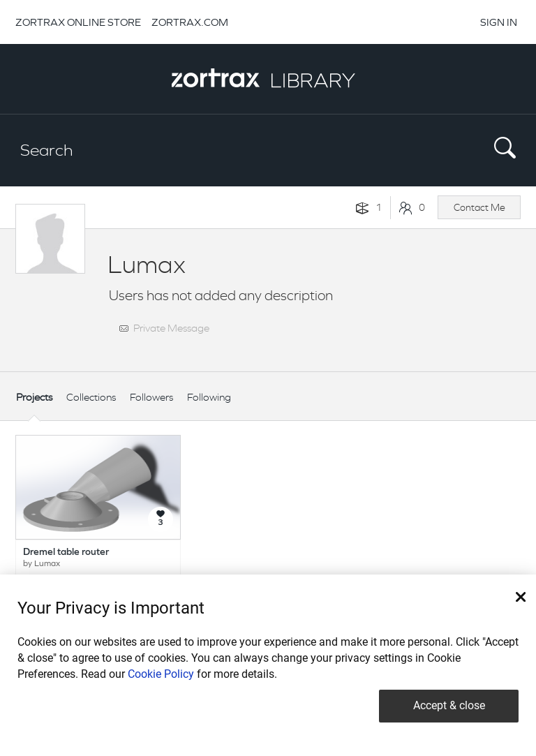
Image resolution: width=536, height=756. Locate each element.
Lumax (47, 564)
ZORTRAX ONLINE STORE (78, 22)
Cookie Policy (161, 674)
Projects (34, 397)
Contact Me (479, 207)
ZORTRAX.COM (190, 22)
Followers (151, 397)
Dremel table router (66, 553)
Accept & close (449, 705)
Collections (91, 397)
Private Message (171, 328)
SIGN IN (499, 22)
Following (209, 397)
